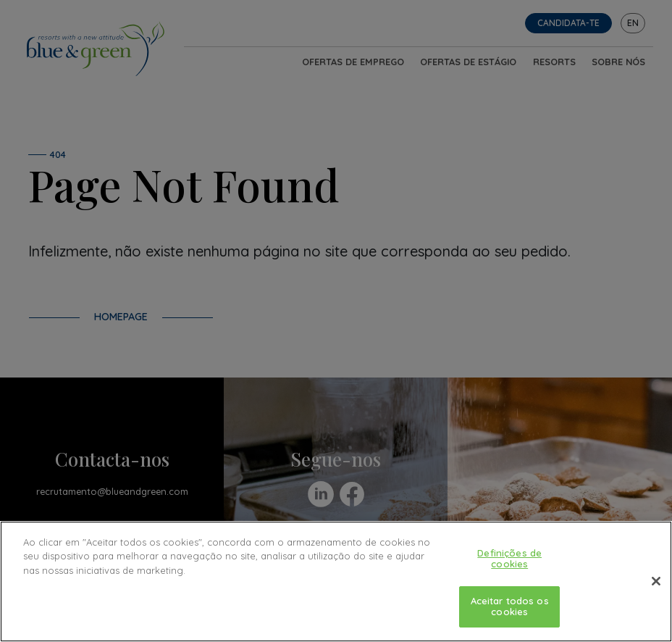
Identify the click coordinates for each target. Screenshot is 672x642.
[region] (336, 581)
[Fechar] (656, 581)
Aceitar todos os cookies (510, 606)
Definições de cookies (509, 559)
